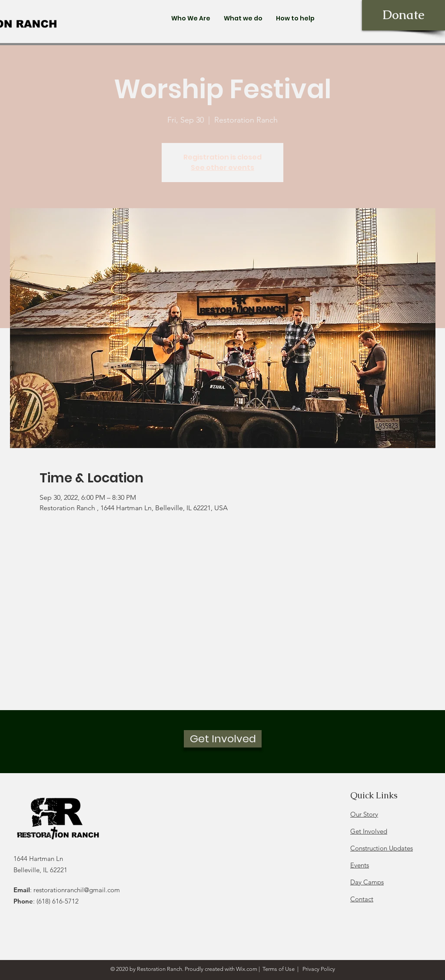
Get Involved (369, 831)
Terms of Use (279, 969)
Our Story (364, 814)
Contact (362, 899)
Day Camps (367, 882)
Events (360, 865)
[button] (191, 18)
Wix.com (247, 969)
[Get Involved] (223, 739)
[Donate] (403, 15)
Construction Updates (382, 848)
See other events (222, 168)
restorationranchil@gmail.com (77, 890)
